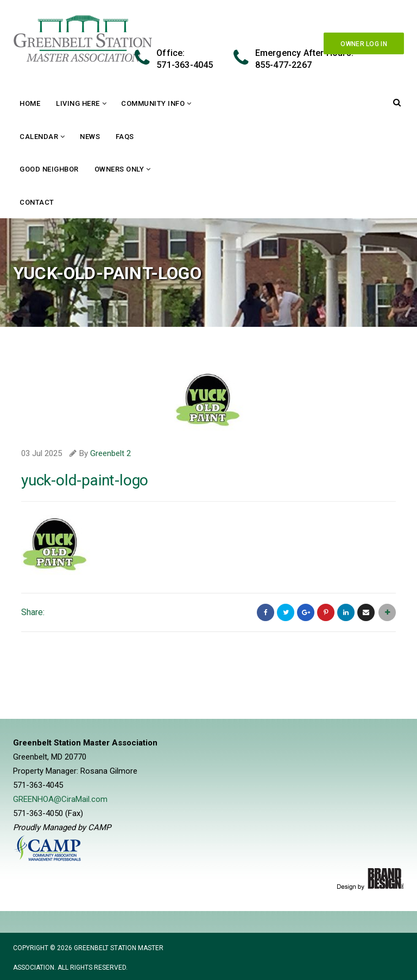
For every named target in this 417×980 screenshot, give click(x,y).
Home (30, 103)
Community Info (153, 103)
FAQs (125, 137)
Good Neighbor (49, 169)
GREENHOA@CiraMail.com (60, 799)
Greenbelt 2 (110, 453)
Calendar (39, 137)
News (90, 137)
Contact (37, 202)
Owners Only (119, 169)
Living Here (78, 103)
